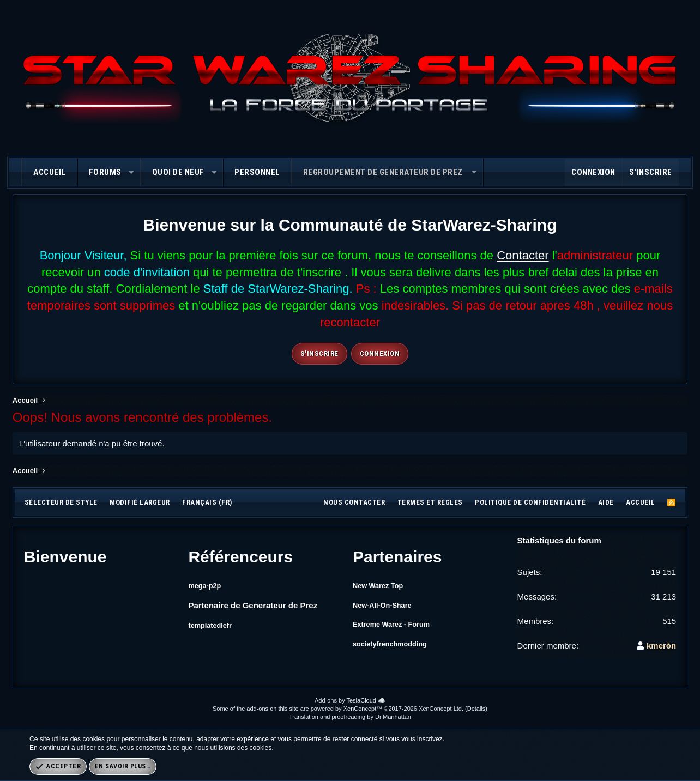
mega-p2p (207, 585)
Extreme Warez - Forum (398, 628)
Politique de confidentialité (530, 502)
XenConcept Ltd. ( (443, 709)
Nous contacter (354, 502)
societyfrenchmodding (397, 649)
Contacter (523, 255)
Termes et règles (430, 502)
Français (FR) (207, 502)
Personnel (257, 172)
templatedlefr (214, 624)
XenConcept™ (363, 709)
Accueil (50, 172)
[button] (131, 172)
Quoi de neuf (178, 172)
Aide (606, 502)
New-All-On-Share (388, 606)
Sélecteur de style (61, 502)
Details (476, 709)
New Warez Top (382, 585)
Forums (105, 172)
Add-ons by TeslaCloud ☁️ (350, 700)
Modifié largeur (140, 502)
